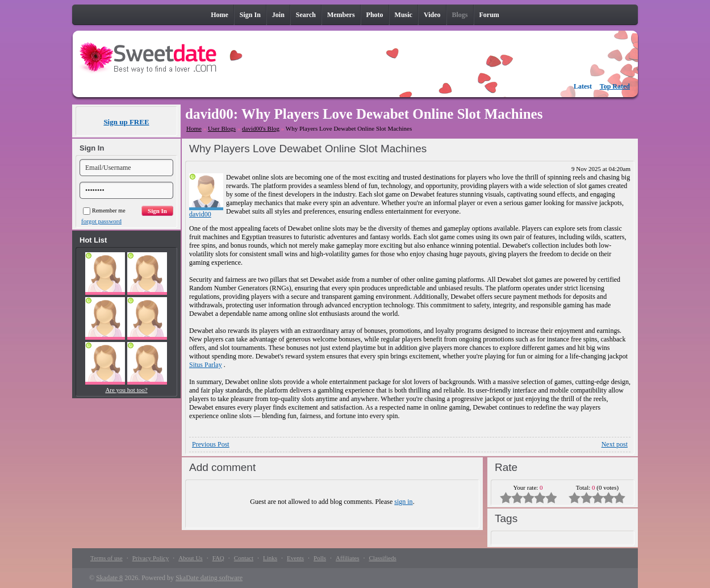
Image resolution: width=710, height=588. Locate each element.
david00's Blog (261, 128)
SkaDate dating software (209, 578)
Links (270, 558)
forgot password (101, 221)
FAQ (218, 558)
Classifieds (382, 558)
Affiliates (347, 558)
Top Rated (615, 86)
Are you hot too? (126, 390)
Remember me (104, 210)
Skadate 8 (109, 578)
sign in (403, 502)
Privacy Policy (151, 558)
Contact (244, 558)
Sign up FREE (126, 122)
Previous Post (211, 444)
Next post (615, 444)
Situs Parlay (206, 365)
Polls (320, 558)
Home (194, 128)
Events (295, 558)
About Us (190, 558)
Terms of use (106, 558)
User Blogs (222, 128)
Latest (583, 86)
